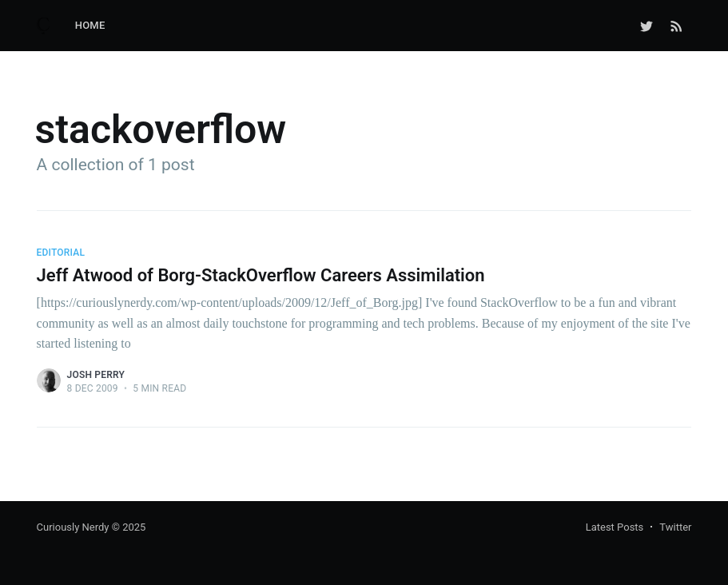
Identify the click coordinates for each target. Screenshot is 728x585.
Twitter (675, 527)
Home (90, 25)
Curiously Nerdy (73, 527)
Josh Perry (96, 375)
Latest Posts (615, 527)
